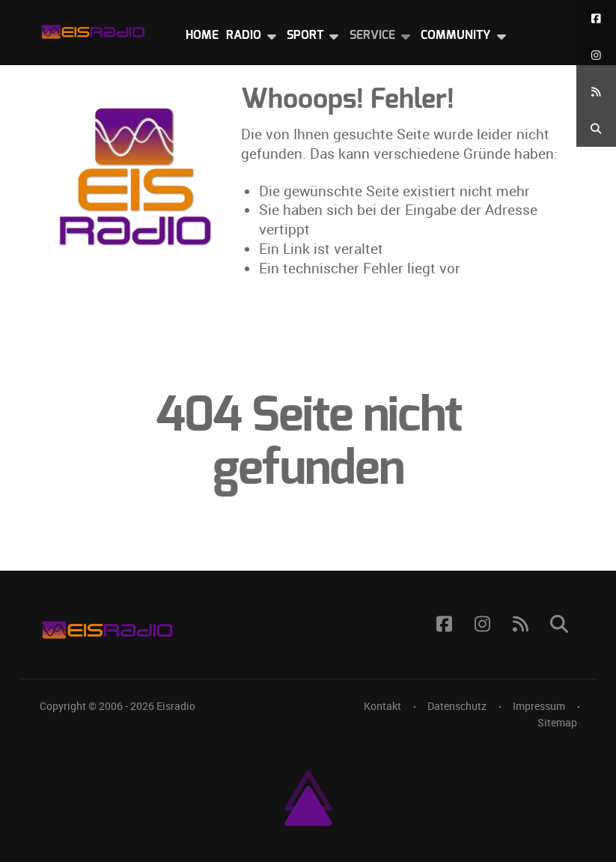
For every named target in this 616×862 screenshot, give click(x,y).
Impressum (539, 706)
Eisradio (176, 706)
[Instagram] (596, 55)
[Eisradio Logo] (93, 29)
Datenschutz (457, 706)
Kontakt (382, 706)
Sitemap (557, 723)
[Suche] (596, 128)
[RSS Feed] (596, 92)
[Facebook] (596, 18)
